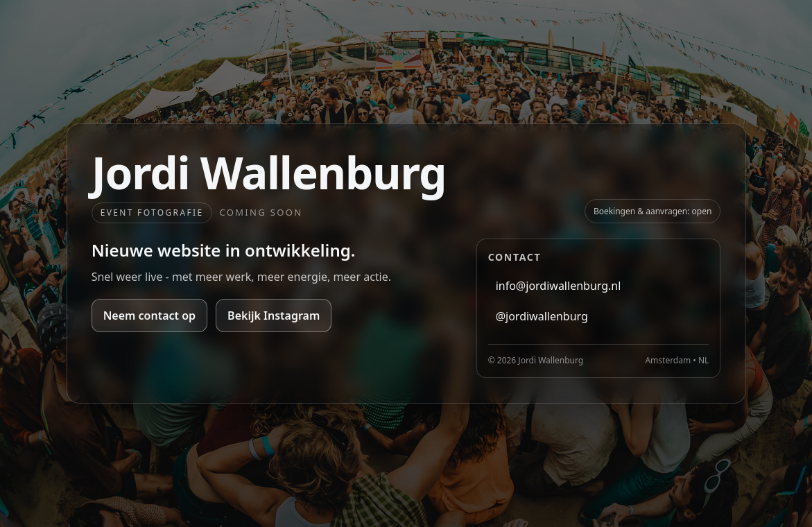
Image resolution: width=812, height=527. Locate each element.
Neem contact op (149, 316)
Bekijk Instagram (274, 316)
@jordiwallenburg (542, 316)
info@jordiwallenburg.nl (559, 286)
